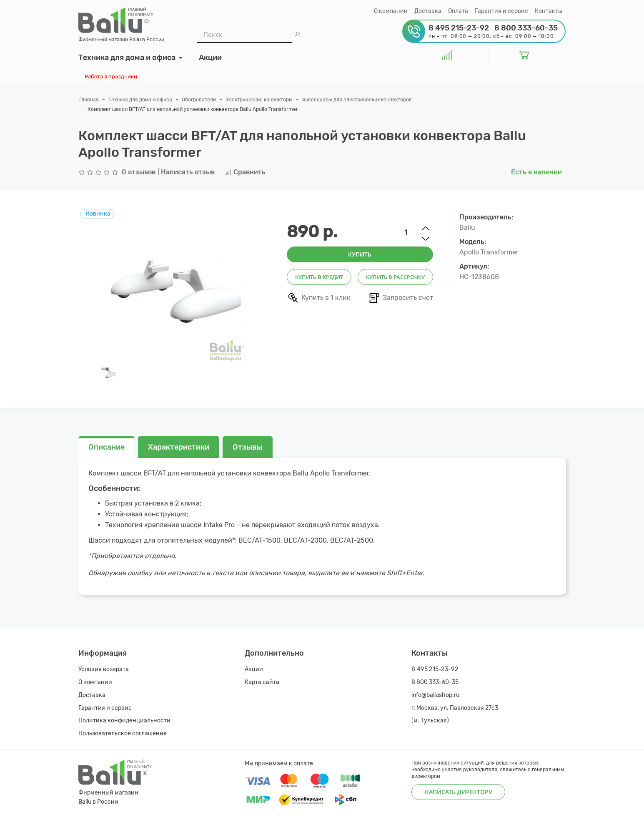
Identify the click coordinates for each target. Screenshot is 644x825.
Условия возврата (104, 669)
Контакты (549, 11)
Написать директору (458, 792)
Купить (360, 254)
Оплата (458, 11)
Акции (254, 669)
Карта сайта (262, 682)
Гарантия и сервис (501, 11)
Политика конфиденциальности (124, 721)
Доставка (428, 11)
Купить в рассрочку (395, 277)
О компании (391, 11)
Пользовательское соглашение (123, 733)
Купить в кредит (319, 277)
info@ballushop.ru (435, 695)
